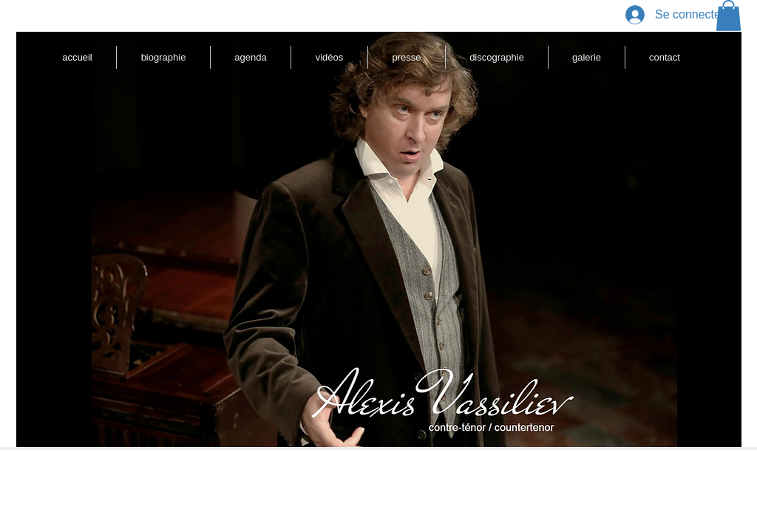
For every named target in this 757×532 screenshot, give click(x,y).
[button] (729, 16)
